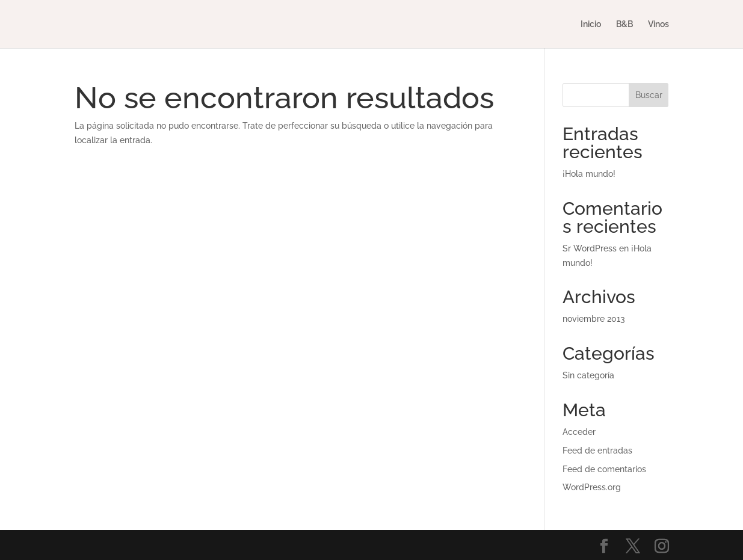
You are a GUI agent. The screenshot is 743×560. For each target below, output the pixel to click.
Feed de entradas (597, 451)
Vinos (658, 24)
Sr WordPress (590, 248)
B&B (624, 24)
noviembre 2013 (594, 319)
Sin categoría (588, 375)
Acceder (579, 432)
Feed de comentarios (604, 469)
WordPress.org (592, 487)
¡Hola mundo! (589, 174)
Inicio (591, 24)
